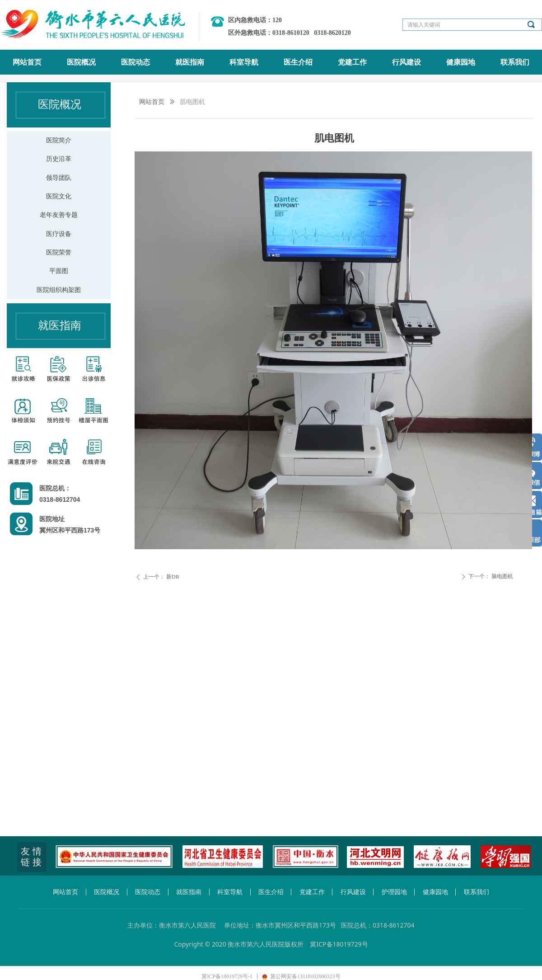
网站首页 (152, 102)
